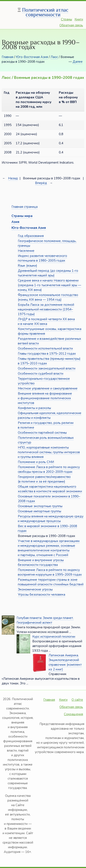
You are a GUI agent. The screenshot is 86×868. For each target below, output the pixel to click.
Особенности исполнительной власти (45, 348)
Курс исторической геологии (54, 637)
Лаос (54, 57)
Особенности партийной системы (42, 433)
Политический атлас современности (45, 12)
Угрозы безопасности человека (42, 595)
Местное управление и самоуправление (48, 388)
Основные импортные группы (39, 511)
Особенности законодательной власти (47, 368)
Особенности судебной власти (41, 374)
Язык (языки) (27, 266)
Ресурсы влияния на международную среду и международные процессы (51, 519)
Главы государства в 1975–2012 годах (47, 354)
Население (26, 251)
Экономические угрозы (35, 589)
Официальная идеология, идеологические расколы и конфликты (50, 415)
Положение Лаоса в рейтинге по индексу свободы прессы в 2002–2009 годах (49, 469)
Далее (78, 62)
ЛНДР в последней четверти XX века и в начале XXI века (46, 321)
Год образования (31, 236)
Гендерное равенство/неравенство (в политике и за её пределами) (44, 479)
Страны (66, 19)
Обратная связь (71, 25)
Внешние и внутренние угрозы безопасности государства (41, 562)
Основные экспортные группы (40, 506)
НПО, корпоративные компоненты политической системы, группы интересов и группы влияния (49, 452)
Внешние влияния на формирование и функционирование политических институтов (45, 398)
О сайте (77, 700)
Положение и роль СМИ (36, 462)
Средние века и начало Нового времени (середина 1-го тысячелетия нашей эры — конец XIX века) (49, 285)
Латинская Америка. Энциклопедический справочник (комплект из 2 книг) (65, 662)
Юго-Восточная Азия (32, 57)
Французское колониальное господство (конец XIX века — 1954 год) (48, 297)
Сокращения (73, 714)
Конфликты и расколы (34, 408)
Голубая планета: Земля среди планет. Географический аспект (45, 620)
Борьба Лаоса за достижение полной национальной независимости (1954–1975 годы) (46, 309)
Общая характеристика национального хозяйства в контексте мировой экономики (50, 489)
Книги (79, 19)
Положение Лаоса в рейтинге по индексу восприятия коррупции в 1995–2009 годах (50, 572)
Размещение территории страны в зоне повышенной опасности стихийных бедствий (51, 582)
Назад (13, 178)
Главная (8, 57)
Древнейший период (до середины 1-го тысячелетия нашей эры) (48, 273)
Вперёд (41, 183)
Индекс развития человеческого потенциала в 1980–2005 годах (42, 258)
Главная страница (25, 207)
